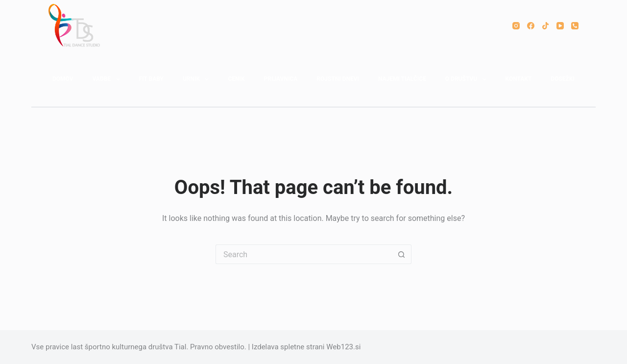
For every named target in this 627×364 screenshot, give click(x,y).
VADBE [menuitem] (108, 79)
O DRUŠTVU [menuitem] (468, 79)
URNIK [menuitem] (198, 79)
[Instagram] (516, 26)
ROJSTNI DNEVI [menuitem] (338, 79)
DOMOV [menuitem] (63, 79)
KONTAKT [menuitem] (518, 79)
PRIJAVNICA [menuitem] (281, 79)
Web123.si (343, 347)
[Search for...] (304, 254)
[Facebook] (531, 26)
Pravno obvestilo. (218, 347)
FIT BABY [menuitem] (151, 79)
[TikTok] (545, 26)
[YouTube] (560, 26)
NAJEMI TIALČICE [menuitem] (402, 79)
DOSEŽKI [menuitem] (563, 79)
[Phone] (575, 26)
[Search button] (402, 254)
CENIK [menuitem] (236, 79)
